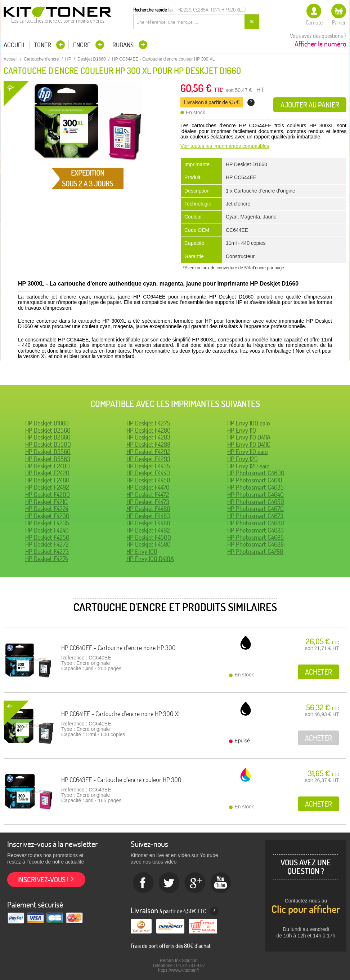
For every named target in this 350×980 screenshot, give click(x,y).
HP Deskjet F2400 (48, 466)
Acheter (318, 672)
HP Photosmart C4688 (255, 544)
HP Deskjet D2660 (48, 437)
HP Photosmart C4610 (255, 480)
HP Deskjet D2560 (48, 430)
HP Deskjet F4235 (47, 523)
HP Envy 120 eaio (248, 466)
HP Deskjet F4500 (149, 537)
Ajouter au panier (310, 105)
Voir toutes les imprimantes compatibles (225, 146)
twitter (169, 883)
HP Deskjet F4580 (149, 544)
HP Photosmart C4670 (255, 509)
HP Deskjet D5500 (48, 444)
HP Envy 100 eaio (249, 423)
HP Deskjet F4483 (148, 516)
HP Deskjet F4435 (148, 466)
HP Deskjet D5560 (48, 452)
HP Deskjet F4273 (47, 551)
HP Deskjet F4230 (47, 516)
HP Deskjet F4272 (47, 544)
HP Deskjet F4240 (47, 530)
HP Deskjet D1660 (47, 423)
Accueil (15, 45)
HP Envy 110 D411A (249, 437)
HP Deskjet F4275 (148, 423)
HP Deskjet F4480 (148, 509)
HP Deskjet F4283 (148, 437)
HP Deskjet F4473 (148, 502)
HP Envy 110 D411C (249, 444)
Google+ (195, 883)
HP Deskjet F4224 (47, 509)
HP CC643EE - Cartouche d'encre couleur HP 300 (121, 780)
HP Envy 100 (142, 551)
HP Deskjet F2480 (47, 480)
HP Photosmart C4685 (255, 537)
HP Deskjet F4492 (148, 530)
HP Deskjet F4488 (148, 523)
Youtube (221, 883)
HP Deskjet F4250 (47, 537)
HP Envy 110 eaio (248, 452)
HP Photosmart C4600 (256, 473)
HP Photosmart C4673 (255, 516)
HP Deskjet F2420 (47, 473)
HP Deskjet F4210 (46, 502)
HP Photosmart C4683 (255, 530)
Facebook (143, 883)
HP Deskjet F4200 (48, 495)
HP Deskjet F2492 (47, 487)
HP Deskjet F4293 (148, 459)
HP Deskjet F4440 (148, 473)
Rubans (124, 45)
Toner (43, 45)
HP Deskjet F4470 (148, 487)
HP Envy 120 (243, 459)
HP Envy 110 (242, 430)
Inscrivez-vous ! (43, 880)
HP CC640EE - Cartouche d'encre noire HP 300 (118, 648)
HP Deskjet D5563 (48, 459)
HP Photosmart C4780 (255, 551)
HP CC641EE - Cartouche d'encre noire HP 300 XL (121, 714)
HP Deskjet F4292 (148, 452)
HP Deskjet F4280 (149, 430)
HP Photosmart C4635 (255, 487)
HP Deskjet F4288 (148, 444)
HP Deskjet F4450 (148, 480)
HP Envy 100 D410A (150, 559)
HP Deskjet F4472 (148, 495)
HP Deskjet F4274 (47, 559)
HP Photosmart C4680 (256, 523)
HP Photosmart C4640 (255, 495)
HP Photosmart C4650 (256, 502)
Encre (82, 45)
